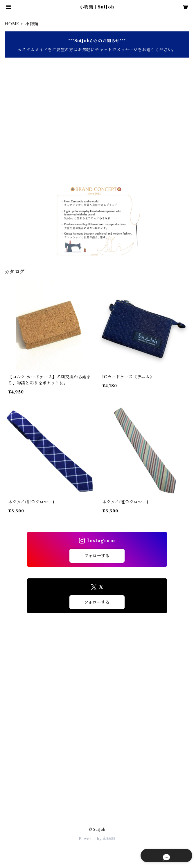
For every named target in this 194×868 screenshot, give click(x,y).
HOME (12, 24)
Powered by (97, 839)
